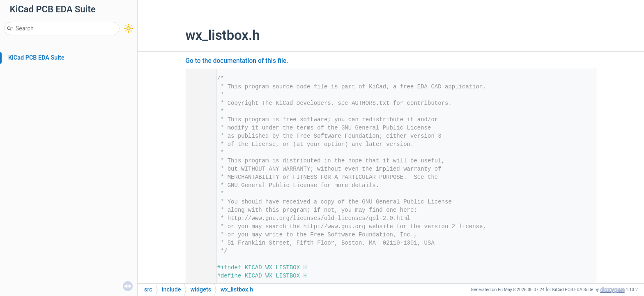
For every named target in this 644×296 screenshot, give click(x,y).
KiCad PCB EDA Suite (36, 58)
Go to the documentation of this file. (237, 61)
